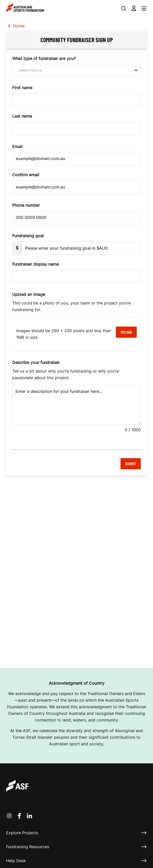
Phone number (26, 205)
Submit (131, 464)
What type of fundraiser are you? (44, 58)
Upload (126, 332)
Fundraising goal (28, 236)
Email (17, 147)
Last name (22, 116)
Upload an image (29, 294)
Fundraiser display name (35, 264)
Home (15, 26)
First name (22, 88)
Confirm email (26, 175)
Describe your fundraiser (36, 362)
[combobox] (16, 70)
